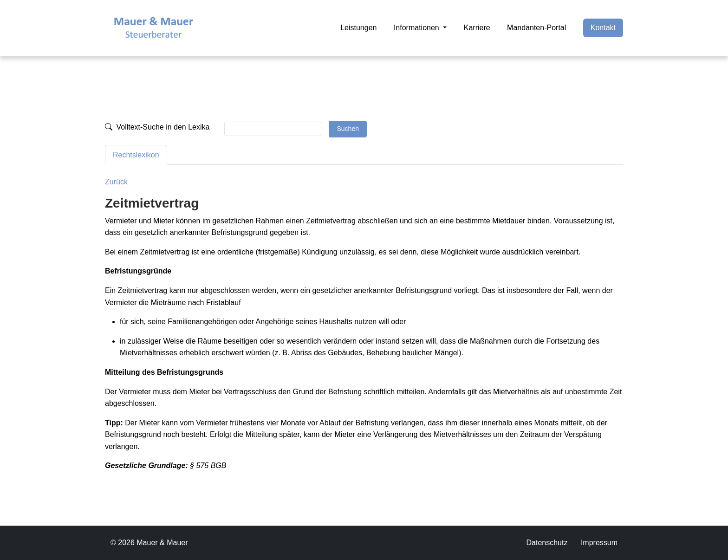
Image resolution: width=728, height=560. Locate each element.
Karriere (477, 28)
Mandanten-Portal (536, 28)
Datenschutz (547, 543)
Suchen (348, 129)
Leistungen (358, 28)
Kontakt (603, 28)
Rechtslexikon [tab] (136, 155)
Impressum (599, 543)
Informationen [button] (417, 28)
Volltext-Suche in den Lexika (157, 127)
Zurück (116, 182)
